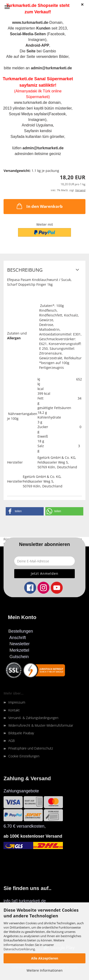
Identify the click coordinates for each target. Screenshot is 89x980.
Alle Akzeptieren (45, 958)
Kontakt (14, 710)
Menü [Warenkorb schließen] (7, 7)
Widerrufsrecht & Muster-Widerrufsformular (41, 725)
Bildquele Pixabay (21, 733)
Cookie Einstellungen (24, 756)
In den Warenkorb (39, 206)
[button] (25, 511)
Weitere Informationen (45, 970)
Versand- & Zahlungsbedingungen (33, 718)
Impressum (17, 702)
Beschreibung (25, 270)
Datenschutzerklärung (19, 949)
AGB (12, 741)
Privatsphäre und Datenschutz (31, 748)
